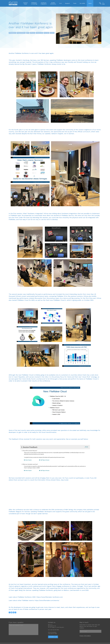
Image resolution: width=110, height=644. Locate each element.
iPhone (33, 33)
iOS (28, 33)
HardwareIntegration (44, 3)
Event (52, 33)
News (90, 3)
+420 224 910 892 (54, 630)
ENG (103, 4)
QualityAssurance (53, 3)
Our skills (82, 3)
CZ (103, 3)
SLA (61, 3)
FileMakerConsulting (34, 3)
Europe (46, 33)
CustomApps (25, 3)
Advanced (39, 33)
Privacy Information (85, 636)
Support (67, 3)
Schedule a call (53, 637)
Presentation (21, 33)
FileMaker (12, 33)
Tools (75, 3)
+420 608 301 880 (52, 634)
